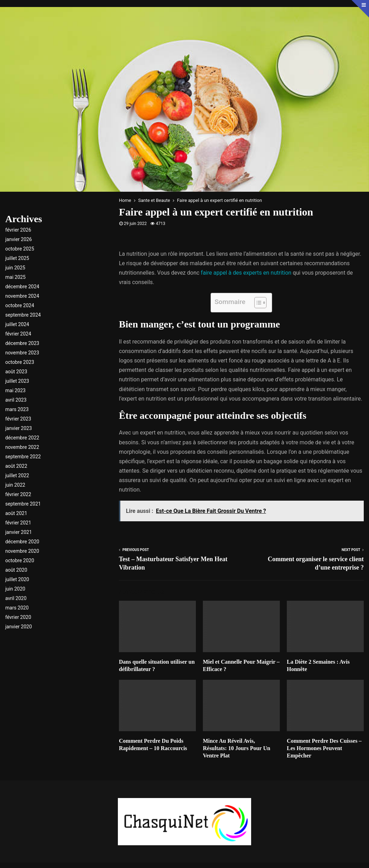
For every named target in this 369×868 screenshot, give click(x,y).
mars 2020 (17, 608)
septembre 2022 (23, 457)
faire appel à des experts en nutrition (246, 273)
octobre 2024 (20, 305)
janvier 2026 (19, 239)
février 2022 (18, 494)
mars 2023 (17, 409)
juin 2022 (15, 485)
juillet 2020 (17, 579)
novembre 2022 (22, 447)
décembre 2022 (22, 438)
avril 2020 (16, 598)
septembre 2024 (23, 315)
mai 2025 (15, 277)
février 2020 (18, 617)
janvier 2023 (19, 428)
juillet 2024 (17, 324)
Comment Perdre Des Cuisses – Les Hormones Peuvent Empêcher (324, 748)
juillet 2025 (17, 258)
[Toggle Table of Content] (257, 303)
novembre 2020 (22, 551)
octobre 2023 (20, 362)
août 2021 (16, 513)
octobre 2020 (20, 560)
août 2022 (16, 466)
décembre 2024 (22, 287)
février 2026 (18, 230)
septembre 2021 (23, 504)
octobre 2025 (20, 249)
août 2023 (16, 372)
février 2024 (18, 334)
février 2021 (18, 523)
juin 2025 (15, 268)
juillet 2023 (17, 381)
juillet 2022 (17, 475)
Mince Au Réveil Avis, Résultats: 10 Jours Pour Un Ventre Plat (237, 748)
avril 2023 (16, 400)
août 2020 (16, 570)
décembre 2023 (22, 343)
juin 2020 (15, 589)
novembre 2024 (22, 296)
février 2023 (18, 419)
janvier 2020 (19, 627)
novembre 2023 (22, 353)
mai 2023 (15, 390)
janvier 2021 (19, 532)
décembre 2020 (22, 542)
